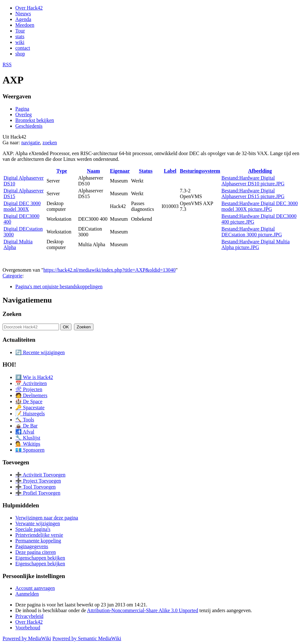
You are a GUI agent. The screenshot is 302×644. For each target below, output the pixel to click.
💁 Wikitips (28, 444)
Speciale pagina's (33, 529)
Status (146, 171)
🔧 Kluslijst (28, 438)
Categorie (12, 276)
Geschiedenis (29, 126)
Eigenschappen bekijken (40, 558)
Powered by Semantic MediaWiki (87, 638)
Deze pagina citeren (36, 552)
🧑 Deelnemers (31, 395)
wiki (20, 42)
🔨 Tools (25, 420)
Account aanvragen (35, 588)
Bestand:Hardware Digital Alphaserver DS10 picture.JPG (253, 181)
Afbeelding (260, 171)
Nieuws (23, 14)
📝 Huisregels (30, 414)
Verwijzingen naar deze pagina (47, 518)
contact (23, 48)
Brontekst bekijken (35, 120)
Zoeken (12, 314)
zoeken (50, 143)
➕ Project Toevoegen (38, 481)
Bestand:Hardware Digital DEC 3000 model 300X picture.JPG (260, 206)
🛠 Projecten (29, 389)
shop (20, 54)
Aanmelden (27, 594)
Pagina (22, 109)
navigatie (31, 143)
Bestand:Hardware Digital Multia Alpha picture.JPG (255, 244)
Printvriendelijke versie (39, 535)
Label (170, 171)
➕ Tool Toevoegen (35, 487)
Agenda (23, 19)
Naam (93, 171)
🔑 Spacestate (30, 408)
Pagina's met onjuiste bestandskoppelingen (59, 286)
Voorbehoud (28, 628)
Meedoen (25, 25)
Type (62, 171)
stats (20, 36)
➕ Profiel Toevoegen (38, 493)
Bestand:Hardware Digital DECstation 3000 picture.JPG (252, 232)
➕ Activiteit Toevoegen (40, 475)
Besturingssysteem (200, 171)
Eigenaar (120, 171)
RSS (7, 64)
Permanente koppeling (38, 541)
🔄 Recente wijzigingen (40, 352)
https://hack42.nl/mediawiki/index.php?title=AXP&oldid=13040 (109, 270)
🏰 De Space (29, 401)
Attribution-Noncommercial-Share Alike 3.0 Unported (143, 610)
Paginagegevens (32, 546)
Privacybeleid (29, 616)
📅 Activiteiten (31, 383)
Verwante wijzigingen (38, 523)
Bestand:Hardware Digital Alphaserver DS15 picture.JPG (253, 193)
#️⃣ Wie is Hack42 (34, 377)
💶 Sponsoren (30, 450)
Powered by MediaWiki (27, 638)
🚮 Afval (25, 432)
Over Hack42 (29, 8)
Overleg (24, 114)
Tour (20, 31)
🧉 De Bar (26, 426)
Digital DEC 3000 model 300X (22, 206)
